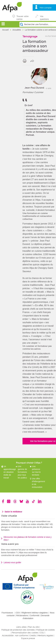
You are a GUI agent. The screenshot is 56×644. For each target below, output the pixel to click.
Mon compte (46, 8)
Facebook (3, 501)
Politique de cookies (46, 630)
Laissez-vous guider (12, 562)
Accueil (6, 30)
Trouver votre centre (22, 17)
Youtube (27, 501)
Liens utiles (21, 627)
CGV (18, 613)
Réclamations (22, 615)
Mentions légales (45, 635)
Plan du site (33, 627)
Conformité (34, 615)
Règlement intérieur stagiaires (35, 613)
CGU (42, 633)
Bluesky (21, 501)
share (33, 61)
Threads (15, 501)
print (25, 61)
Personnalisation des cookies (25, 633)
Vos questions (44, 17)
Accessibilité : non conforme (15, 635)
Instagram (9, 501)
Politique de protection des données (18, 630)
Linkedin (40, 501)
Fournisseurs (7, 613)
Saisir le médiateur (13, 512)
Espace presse (28, 638)
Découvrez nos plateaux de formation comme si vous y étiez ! (28, 538)
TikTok (33, 501)
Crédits (33, 635)
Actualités (17, 30)
